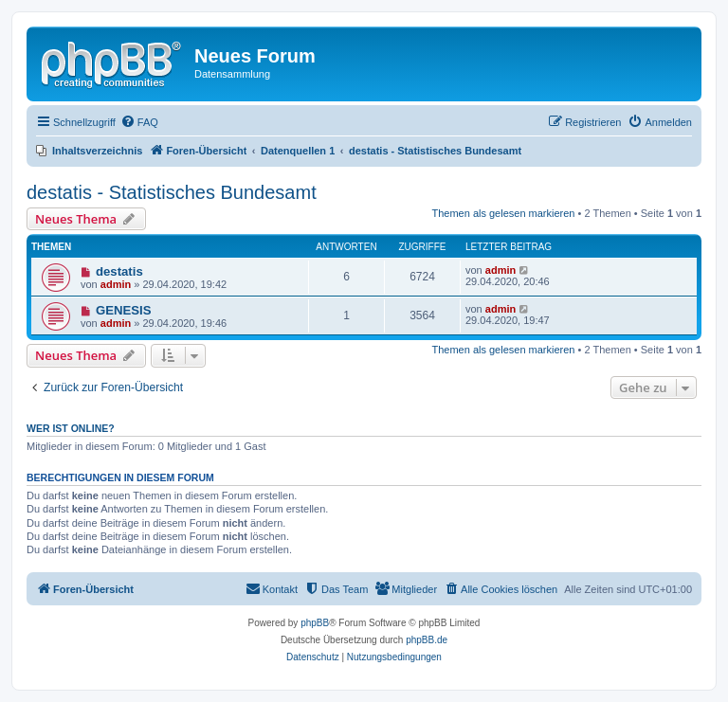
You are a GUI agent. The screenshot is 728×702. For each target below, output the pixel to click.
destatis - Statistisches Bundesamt (172, 192)
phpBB (315, 623)
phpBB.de (427, 640)
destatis (119, 271)
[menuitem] (139, 122)
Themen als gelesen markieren (503, 213)
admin (116, 284)
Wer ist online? (71, 428)
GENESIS (124, 310)
